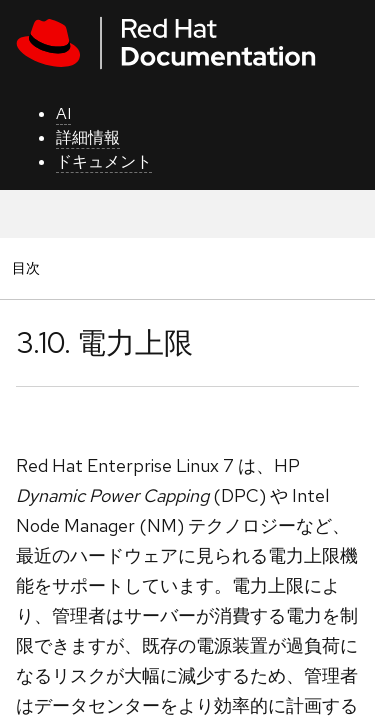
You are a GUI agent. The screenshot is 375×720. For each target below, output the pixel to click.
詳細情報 (88, 137)
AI (63, 113)
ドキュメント (104, 161)
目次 (29, 267)
